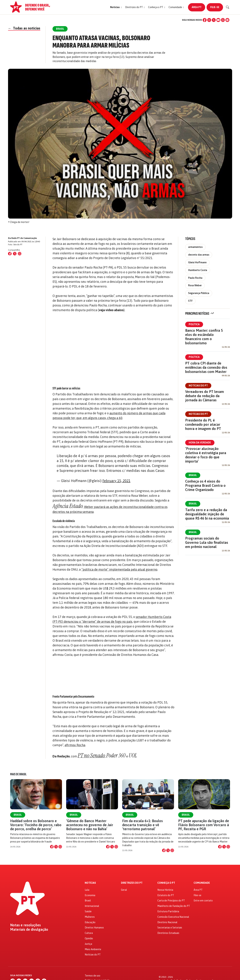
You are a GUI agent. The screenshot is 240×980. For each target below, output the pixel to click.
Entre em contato (203, 901)
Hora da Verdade (200, 443)
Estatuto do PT (166, 895)
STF (190, 301)
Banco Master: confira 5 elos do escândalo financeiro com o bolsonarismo (204, 337)
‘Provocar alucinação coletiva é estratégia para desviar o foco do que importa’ (206, 455)
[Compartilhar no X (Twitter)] (15, 254)
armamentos (195, 247)
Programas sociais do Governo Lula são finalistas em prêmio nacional (207, 542)
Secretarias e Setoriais (170, 928)
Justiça (88, 944)
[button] (116, 7)
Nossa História (165, 890)
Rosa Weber (195, 285)
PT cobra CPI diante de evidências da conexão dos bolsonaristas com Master (206, 367)
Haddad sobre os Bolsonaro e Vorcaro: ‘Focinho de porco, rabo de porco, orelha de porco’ (36, 825)
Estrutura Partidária (168, 911)
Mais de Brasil (18, 774)
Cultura (89, 933)
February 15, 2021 (116, 481)
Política (194, 324)
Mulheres (90, 917)
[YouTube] (218, 20)
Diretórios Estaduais (168, 933)
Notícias (90, 883)
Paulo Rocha (195, 278)
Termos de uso (93, 976)
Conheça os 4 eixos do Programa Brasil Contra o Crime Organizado (205, 485)
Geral (124, 890)
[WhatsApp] (223, 20)
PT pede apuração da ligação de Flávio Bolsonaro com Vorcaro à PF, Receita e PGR (204, 825)
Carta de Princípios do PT (171, 901)
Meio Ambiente (93, 949)
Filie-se (215, 7)
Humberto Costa (198, 270)
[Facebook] (205, 20)
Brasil (193, 475)
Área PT (197, 7)
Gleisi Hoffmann (197, 262)
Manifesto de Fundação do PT (174, 906)
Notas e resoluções (25, 925)
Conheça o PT (166, 883)
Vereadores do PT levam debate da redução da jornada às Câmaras (205, 396)
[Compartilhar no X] (56, 847)
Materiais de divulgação (29, 929)
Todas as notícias (24, 28)
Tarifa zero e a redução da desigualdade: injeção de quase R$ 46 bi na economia (207, 514)
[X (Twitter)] (214, 20)
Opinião (89, 938)
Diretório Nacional (167, 922)
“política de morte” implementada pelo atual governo (119, 569)
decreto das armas (199, 255)
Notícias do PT (198, 386)
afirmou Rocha (75, 745)
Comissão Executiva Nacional (173, 917)
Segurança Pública (199, 293)
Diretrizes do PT (132, 883)
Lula (87, 890)
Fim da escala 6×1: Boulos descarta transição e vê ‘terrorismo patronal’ (142, 825)
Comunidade (202, 883)
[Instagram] (209, 20)
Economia (90, 895)
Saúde (88, 911)
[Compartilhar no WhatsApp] (20, 254)
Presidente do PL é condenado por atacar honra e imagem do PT (203, 424)
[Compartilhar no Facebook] (10, 254)
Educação (90, 922)
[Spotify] (227, 20)
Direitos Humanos (94, 928)
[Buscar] (228, 7)
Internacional (92, 906)
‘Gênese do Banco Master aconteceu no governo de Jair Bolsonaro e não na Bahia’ (90, 825)
